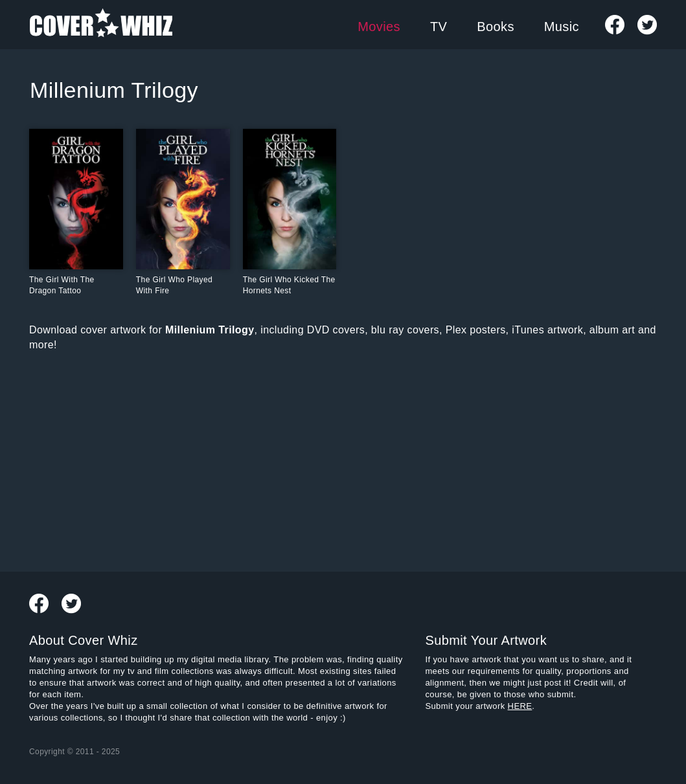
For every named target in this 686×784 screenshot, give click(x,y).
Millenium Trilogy (114, 90)
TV (439, 27)
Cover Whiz (101, 25)
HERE (520, 706)
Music (562, 27)
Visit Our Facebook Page (615, 25)
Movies (379, 27)
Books (496, 27)
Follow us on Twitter (647, 25)
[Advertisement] (238, 459)
